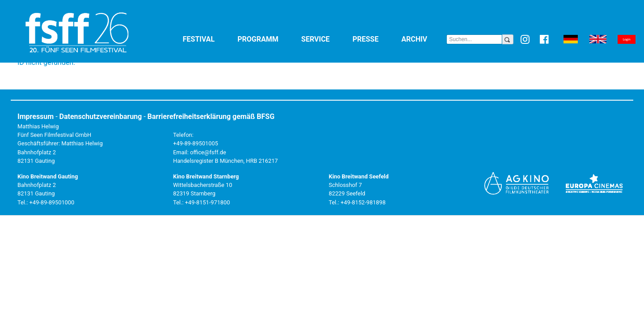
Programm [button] (268, 39)
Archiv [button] (424, 39)
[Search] (474, 39)
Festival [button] (209, 39)
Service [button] (325, 39)
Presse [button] (375, 39)
